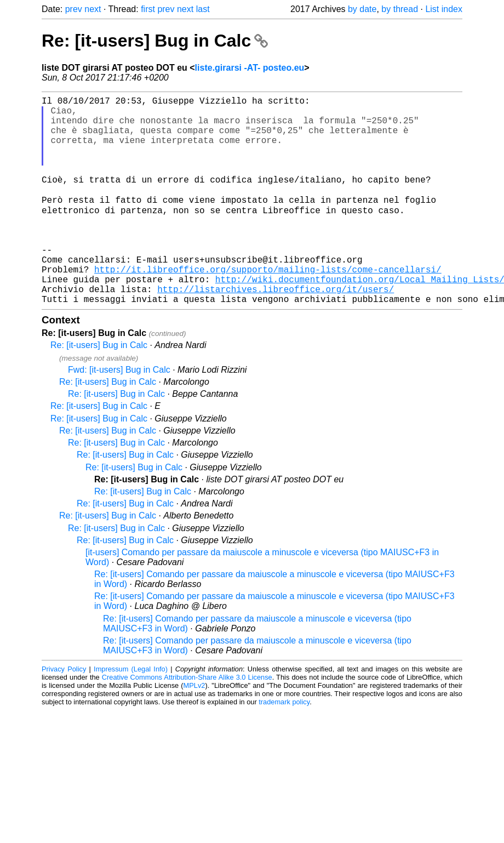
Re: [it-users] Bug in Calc (155, 41)
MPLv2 (194, 730)
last (203, 9)
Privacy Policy (64, 714)
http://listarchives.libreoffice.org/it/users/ (276, 332)
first (148, 9)
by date (362, 9)
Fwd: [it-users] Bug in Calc (119, 415)
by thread (400, 9)
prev (74, 9)
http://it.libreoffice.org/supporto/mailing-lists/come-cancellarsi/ (268, 307)
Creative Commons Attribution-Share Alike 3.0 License (187, 722)
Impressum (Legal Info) (131, 714)
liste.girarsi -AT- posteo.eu (250, 68)
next (93, 9)
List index (444, 9)
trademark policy (284, 747)
